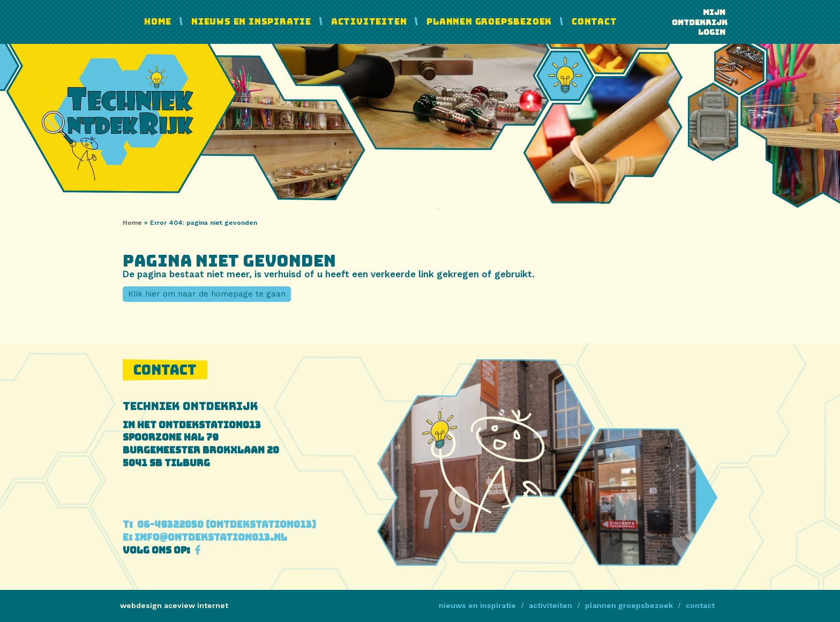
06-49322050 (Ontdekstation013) (219, 525)
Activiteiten (369, 22)
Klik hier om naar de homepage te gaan (207, 294)
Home (158, 22)
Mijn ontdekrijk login (699, 22)
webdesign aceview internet (174, 605)
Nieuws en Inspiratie (251, 22)
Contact (594, 22)
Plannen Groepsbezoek (489, 22)
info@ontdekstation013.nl (205, 537)
